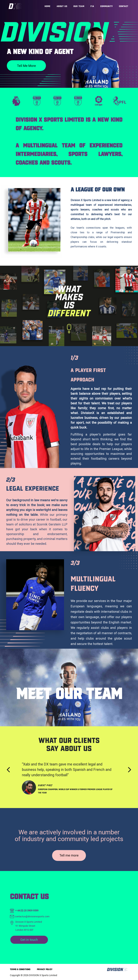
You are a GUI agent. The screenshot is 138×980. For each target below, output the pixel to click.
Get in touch (29, 940)
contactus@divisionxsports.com (32, 916)
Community (107, 6)
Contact (124, 6)
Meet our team (69, 694)
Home (48, 6)
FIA (92, 6)
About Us (62, 6)
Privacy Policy (45, 969)
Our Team (79, 6)
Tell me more (26, 66)
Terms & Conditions (20, 969)
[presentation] (8, 770)
